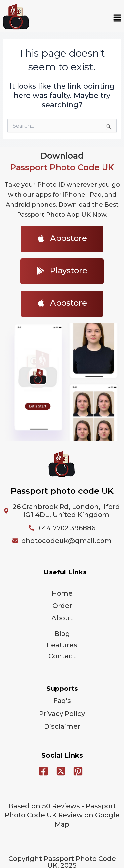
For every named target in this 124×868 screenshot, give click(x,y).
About (62, 618)
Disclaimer (62, 726)
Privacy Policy (62, 714)
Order (62, 606)
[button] (117, 19)
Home (62, 593)
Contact (62, 656)
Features (62, 645)
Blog (62, 634)
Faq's (62, 701)
